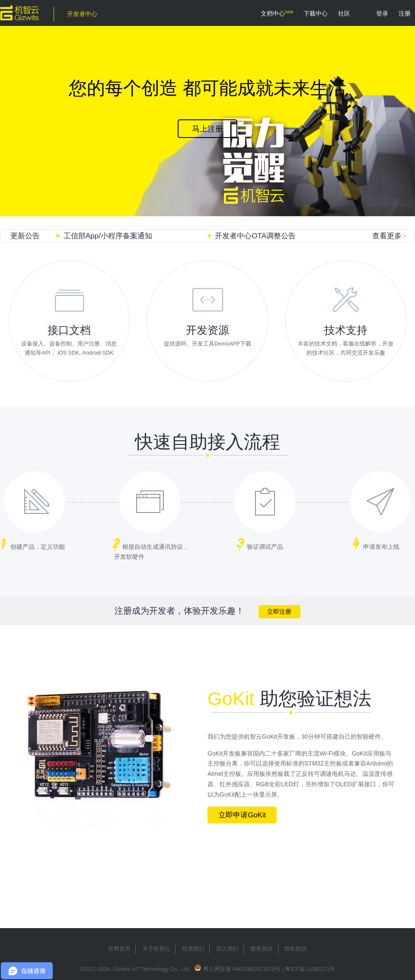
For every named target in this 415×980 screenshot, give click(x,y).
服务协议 (262, 949)
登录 (382, 13)
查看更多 (389, 236)
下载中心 (316, 13)
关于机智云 (156, 949)
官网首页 (119, 949)
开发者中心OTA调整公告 (255, 236)
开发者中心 (82, 14)
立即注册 (279, 612)
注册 (405, 13)
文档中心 (273, 13)
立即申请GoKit (242, 815)
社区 (344, 13)
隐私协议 (296, 949)
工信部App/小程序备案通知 (108, 236)
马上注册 (207, 129)
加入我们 (227, 949)
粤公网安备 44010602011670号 (242, 969)
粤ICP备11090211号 (310, 969)
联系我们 (193, 949)
